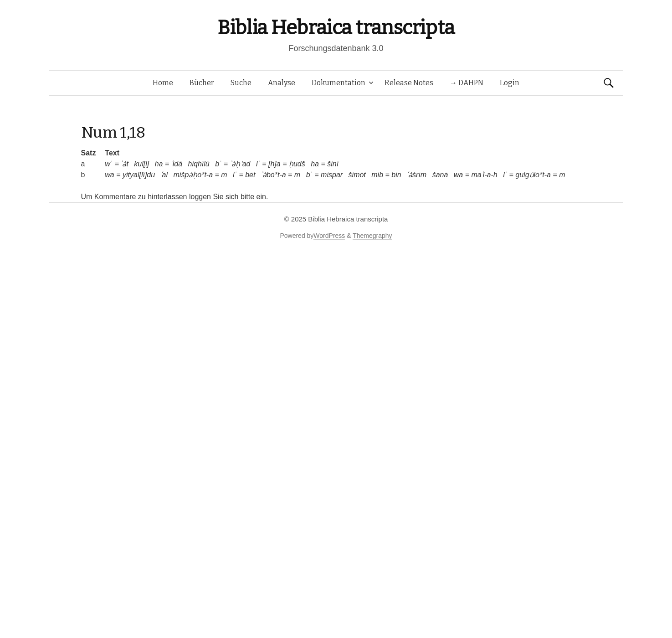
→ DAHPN (467, 83)
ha (159, 164)
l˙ (258, 164)
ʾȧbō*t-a (274, 175)
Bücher (202, 83)
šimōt (357, 175)
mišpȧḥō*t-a (193, 175)
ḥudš (297, 164)
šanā (440, 175)
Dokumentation (339, 83)
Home (163, 83)
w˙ (109, 164)
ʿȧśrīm (417, 175)
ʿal (164, 175)
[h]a (274, 164)
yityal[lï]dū (139, 175)
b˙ (218, 164)
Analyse (282, 83)
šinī (333, 164)
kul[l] (141, 164)
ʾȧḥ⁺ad (240, 164)
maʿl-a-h (485, 175)
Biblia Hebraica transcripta (336, 28)
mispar (332, 175)
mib (377, 175)
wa (109, 175)
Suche (241, 83)
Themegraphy (372, 236)
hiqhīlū (199, 164)
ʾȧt (124, 164)
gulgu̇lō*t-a (533, 175)
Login (510, 83)
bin (396, 175)
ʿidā (177, 164)
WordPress (329, 236)
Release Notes (409, 83)
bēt (250, 175)
